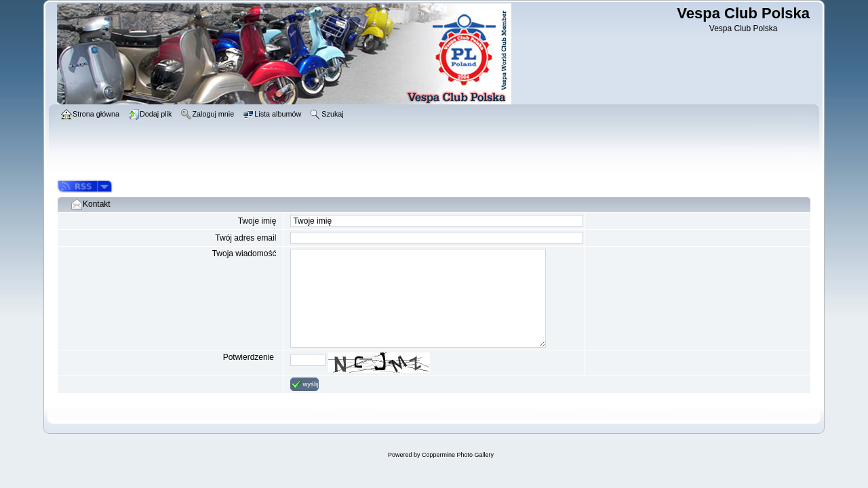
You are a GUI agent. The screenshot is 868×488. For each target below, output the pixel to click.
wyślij (304, 384)
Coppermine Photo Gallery (458, 455)
